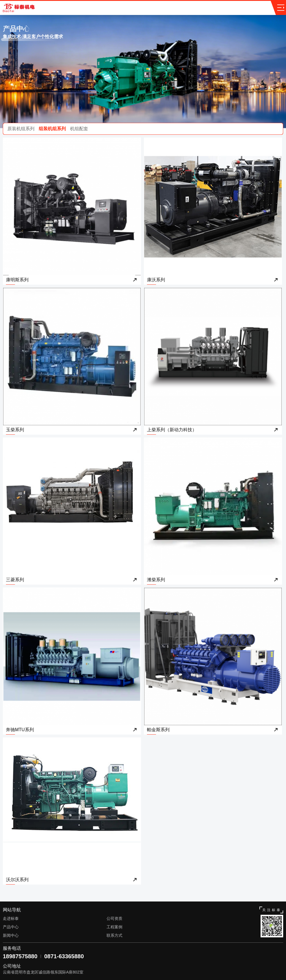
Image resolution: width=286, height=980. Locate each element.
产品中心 (11, 927)
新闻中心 (11, 935)
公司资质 (114, 918)
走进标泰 (11, 918)
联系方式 (114, 935)
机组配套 (79, 129)
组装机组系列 (52, 129)
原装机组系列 (21, 129)
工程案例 (114, 927)
